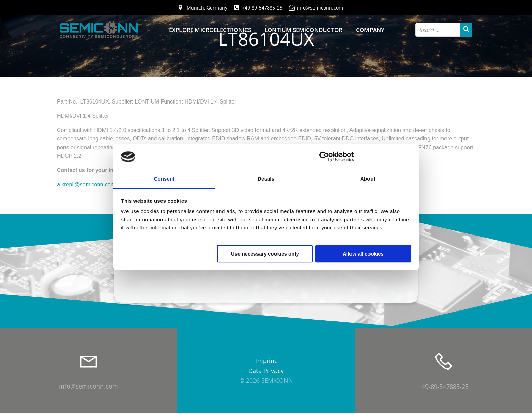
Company (370, 30)
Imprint (266, 362)
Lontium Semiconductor (303, 30)
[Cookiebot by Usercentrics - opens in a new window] (324, 157)
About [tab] (368, 179)
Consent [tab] (164, 179)
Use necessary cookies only (265, 254)
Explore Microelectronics (210, 30)
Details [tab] (266, 179)
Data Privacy (266, 371)
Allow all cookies (363, 254)
